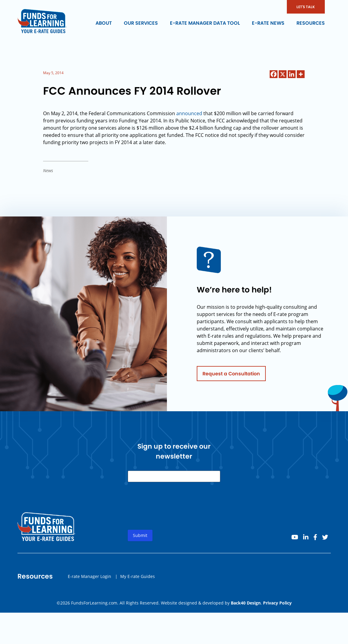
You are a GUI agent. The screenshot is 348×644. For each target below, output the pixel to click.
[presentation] (174, 513)
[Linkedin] (292, 74)
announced (190, 113)
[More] (301, 74)
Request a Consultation (231, 375)
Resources (311, 23)
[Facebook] (274, 74)
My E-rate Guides (138, 578)
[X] (283, 74)
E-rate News (268, 23)
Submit (140, 537)
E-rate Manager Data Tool (205, 23)
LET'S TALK (306, 7)
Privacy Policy (277, 603)
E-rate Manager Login (89, 578)
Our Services (141, 23)
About (104, 23)
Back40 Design (246, 603)
